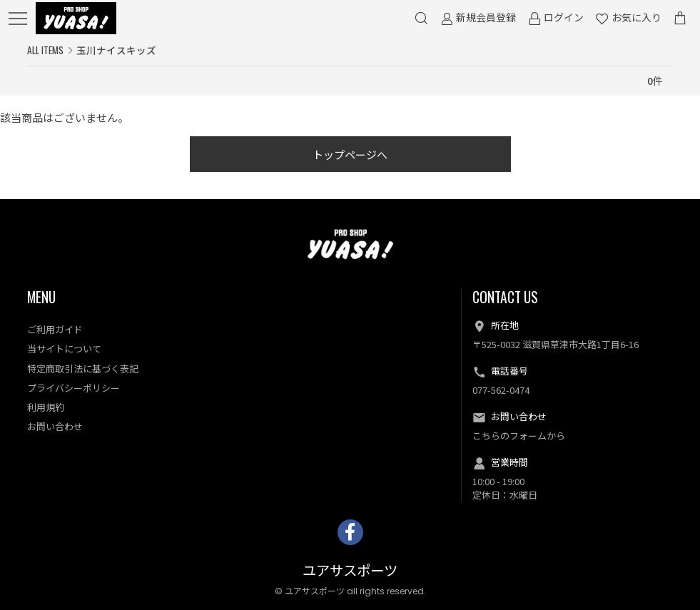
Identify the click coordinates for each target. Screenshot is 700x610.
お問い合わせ (55, 426)
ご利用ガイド (55, 329)
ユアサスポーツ (350, 571)
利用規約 (46, 407)
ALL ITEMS (45, 50)
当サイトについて (64, 349)
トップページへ (350, 154)
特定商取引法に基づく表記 (83, 368)
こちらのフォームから (519, 436)
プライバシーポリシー (73, 388)
